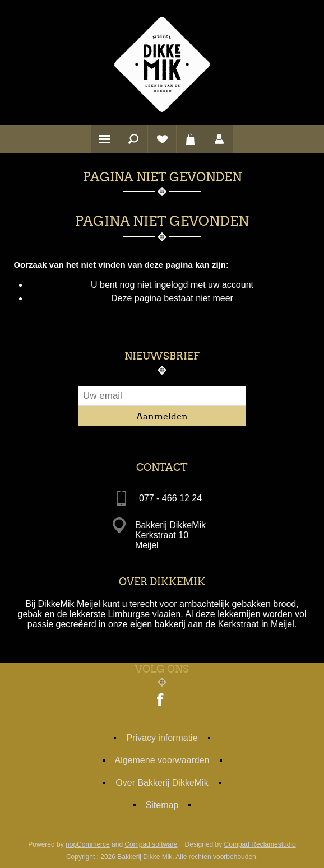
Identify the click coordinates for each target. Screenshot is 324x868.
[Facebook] (161, 701)
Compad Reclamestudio (260, 844)
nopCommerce (88, 844)
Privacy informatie (162, 738)
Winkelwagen (191, 139)
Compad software (151, 844)
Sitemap (162, 805)
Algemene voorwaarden (162, 760)
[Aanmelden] (162, 396)
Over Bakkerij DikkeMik (162, 783)
